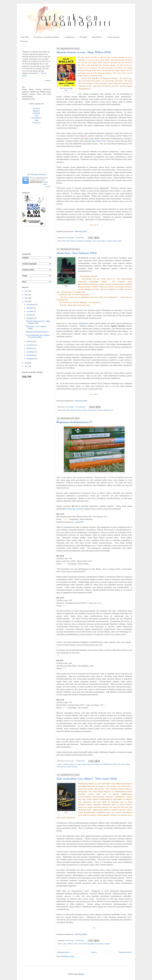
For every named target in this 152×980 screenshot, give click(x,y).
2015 (27, 298)
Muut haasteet (113, 37)
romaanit (109, 241)
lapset (128, 764)
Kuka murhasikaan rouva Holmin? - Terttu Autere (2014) (38, 336)
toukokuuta (31, 345)
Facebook (36, 108)
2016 (27, 295)
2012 (27, 366)
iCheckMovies (36, 118)
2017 (27, 291)
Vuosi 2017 (25, 37)
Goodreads (48, 80)
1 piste (64, 944)
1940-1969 (66, 410)
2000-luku (70, 944)
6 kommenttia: (80, 238)
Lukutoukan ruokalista (75, 509)
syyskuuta (30, 311)
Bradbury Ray (98, 764)
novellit (68, 767)
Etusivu (94, 952)
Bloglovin (36, 111)
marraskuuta (31, 305)
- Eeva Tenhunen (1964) (76, 253)
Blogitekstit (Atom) (67, 956)
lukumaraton (61, 767)
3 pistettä (65, 764)
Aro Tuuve (78, 764)
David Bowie (97, 37)
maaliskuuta (31, 352)
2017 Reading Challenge (36, 174)
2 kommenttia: (80, 940)
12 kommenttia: (81, 761)
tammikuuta (31, 359)
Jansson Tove (117, 764)
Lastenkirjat (69, 37)
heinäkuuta (30, 318)
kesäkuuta (30, 342)
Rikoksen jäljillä (81, 231)
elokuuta (30, 315)
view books (48, 187)
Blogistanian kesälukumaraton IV (74, 422)
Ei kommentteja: (81, 407)
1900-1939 (66, 241)
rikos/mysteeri (101, 241)
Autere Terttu (78, 944)
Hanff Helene (107, 764)
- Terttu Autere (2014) (87, 779)
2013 (27, 363)
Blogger (81, 974)
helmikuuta (31, 355)
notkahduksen (83, 323)
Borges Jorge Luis (88, 764)
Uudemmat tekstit (63, 952)
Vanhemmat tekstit (125, 952)
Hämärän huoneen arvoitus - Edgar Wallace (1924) (38, 322)
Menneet (24, 41)
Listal (36, 116)
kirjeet (123, 764)
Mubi (36, 120)
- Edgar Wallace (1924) (84, 52)
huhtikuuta (30, 348)
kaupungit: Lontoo (91, 241)
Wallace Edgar (117, 241)
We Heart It (37, 123)
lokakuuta (30, 308)
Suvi (66, 238)
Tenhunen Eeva (108, 410)
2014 (27, 301)
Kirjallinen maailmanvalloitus (47, 37)
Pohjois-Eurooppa (82, 410)
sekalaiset (74, 767)
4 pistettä (72, 241)
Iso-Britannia (80, 241)
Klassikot (83, 37)
